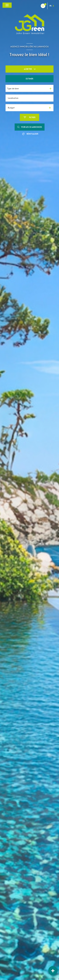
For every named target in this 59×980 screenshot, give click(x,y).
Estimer (29, 79)
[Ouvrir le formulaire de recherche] (29, 117)
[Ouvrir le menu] (7, 5)
